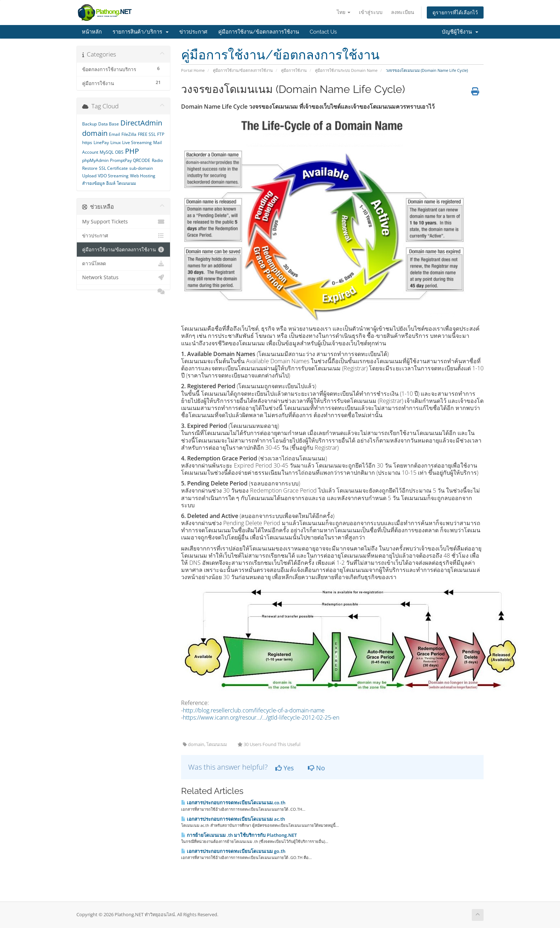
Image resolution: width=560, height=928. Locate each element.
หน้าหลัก (92, 32)
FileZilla (129, 134)
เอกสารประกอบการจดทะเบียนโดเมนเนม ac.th (233, 819)
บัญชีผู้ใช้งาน (460, 32)
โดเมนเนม (126, 183)
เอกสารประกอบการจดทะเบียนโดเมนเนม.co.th (233, 803)
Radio (157, 160)
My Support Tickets (123, 222)
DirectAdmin (141, 123)
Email (114, 134)
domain (95, 133)
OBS (119, 152)
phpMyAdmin (95, 160)
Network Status (123, 277)
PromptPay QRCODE (130, 160)
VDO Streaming (113, 176)
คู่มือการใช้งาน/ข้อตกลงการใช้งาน (259, 32)
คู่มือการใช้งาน (294, 70)
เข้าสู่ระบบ (371, 12)
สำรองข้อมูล (93, 183)
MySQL (107, 152)
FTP (161, 134)
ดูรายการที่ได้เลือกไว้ (455, 12)
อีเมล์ (111, 183)
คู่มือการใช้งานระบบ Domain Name (346, 70)
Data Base (109, 124)
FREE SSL (147, 134)
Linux (116, 142)
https (87, 142)
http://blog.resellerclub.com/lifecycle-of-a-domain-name (254, 710)
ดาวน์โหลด (123, 263)
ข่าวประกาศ (193, 32)
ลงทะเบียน (403, 12)
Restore (90, 168)
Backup (89, 124)
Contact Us (323, 32)
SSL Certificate (113, 168)
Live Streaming (137, 142)
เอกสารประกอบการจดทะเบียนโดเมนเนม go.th (233, 851)
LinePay (101, 142)
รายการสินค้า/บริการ (141, 32)
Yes (285, 768)
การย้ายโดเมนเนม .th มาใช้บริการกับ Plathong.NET (239, 835)
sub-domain (141, 168)
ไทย (344, 12)
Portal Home (193, 70)
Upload (89, 176)
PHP (132, 151)
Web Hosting (143, 176)
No (316, 768)
